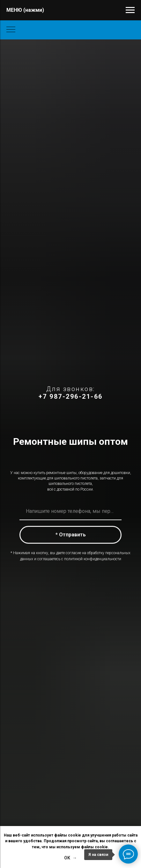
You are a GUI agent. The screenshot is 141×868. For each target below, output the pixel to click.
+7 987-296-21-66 (71, 396)
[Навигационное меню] (130, 10)
